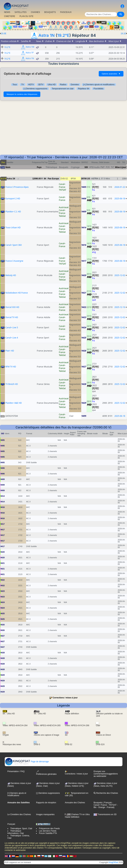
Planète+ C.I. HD (13, 212)
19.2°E (63, 35)
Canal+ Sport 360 (14, 245)
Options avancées (111, 74)
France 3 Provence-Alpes (17, 187)
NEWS (7, 12)
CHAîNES (35, 12)
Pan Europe (53, 179)
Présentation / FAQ (16, 771)
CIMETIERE (10, 16)
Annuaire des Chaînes (75, 803)
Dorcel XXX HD (12, 307)
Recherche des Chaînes (106, 793)
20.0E (4, 34)
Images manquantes (45, 814)
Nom (8, 167)
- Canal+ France (103, 804)
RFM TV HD (11, 367)
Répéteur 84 (83, 89)
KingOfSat (113, 862)
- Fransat (109, 807)
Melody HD (11, 275)
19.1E (123, 34)
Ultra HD (52, 85)
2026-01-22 (120, 187)
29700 (84, 179)
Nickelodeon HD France (17, 293)
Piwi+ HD (10, 351)
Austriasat (64, 207)
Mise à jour (121, 167)
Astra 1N (46, 35)
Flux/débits (98, 89)
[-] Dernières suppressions (36, 89)
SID (86, 167)
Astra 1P (30, 53)
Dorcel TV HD (12, 317)
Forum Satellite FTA (48, 833)
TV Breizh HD (12, 384)
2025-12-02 (120, 275)
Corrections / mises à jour (65, 698)
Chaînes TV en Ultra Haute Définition (77, 816)
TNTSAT (63, 190)
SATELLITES (20, 12)
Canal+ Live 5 (12, 327)
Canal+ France (62, 186)
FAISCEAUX (66, 12)
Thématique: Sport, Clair (21, 829)
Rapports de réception (46, 803)
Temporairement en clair (63, 89)
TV (22, 85)
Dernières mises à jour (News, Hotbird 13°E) (77, 785)
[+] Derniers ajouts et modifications (99, 85)
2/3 (89, 179)
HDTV (31, 85)
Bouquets (98, 803)
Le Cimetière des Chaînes (19, 814)
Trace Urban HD (13, 228)
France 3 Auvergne (14, 261)
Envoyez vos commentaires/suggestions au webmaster (106, 774)
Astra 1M (30, 47)
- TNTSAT (112, 805)
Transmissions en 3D (105, 814)
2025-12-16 (120, 307)
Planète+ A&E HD (14, 403)
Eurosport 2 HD (13, 199)
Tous (15, 85)
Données (75, 85)
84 (45, 179)
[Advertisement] (63, 129)
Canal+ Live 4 (12, 338)
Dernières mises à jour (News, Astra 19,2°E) (105, 785)
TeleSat (62, 216)
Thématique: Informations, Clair (16, 832)
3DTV (41, 85)
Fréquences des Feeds (49, 829)
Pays (39, 167)
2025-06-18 (120, 199)
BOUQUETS (50, 12)
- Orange (101, 807)
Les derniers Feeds (48, 831)
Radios (63, 85)
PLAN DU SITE (26, 16)
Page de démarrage (27, 762)
